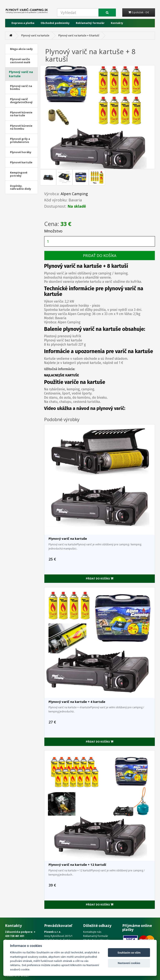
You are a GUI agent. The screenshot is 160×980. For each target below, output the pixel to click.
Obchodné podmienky (55, 23)
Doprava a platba (23, 23)
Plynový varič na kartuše (35, 35)
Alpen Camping (74, 194)
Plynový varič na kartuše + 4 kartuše (77, 702)
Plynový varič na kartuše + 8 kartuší (79, 35)
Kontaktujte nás (92, 932)
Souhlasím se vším (129, 953)
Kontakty (117, 23)
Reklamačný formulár (90, 23)
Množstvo (53, 231)
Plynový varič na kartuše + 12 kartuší (77, 865)
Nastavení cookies (129, 963)
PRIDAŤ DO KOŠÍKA (100, 256)
